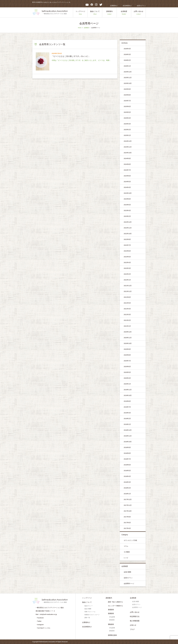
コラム (126, 546)
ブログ (132, 629)
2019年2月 (127, 419)
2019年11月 (128, 390)
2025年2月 (127, 130)
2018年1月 (127, 494)
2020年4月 (127, 378)
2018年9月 (127, 447)
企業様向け (114, 6)
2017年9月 (127, 517)
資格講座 (112, 620)
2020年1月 (127, 384)
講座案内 (109, 13)
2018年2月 (127, 488)
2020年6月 (127, 367)
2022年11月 (128, 228)
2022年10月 (128, 234)
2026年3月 (127, 54)
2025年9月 (127, 89)
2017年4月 (127, 528)
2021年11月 (128, 291)
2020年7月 (127, 361)
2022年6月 (127, 251)
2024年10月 (128, 153)
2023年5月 (127, 205)
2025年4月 (127, 118)
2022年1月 (127, 280)
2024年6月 (127, 176)
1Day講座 (112, 617)
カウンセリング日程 (130, 540)
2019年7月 (127, 407)
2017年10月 (128, 511)
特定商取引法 (135, 616)
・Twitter (39, 621)
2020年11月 (128, 338)
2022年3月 (127, 268)
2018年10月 (128, 442)
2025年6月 (127, 106)
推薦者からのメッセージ (92, 615)
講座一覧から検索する (115, 602)
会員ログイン (141, 6)
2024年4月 (127, 187)
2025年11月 (128, 78)
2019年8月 (127, 401)
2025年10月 (128, 83)
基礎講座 (111, 610)
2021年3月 (127, 315)
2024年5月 (127, 182)
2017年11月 (128, 505)
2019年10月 (128, 395)
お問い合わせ (138, 13)
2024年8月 (127, 164)
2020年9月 (127, 349)
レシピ (126, 558)
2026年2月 (127, 60)
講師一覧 (87, 618)
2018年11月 (128, 436)
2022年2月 (127, 274)
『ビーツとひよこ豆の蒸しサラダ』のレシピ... (71, 56)
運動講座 (111, 624)
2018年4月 (127, 476)
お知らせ (133, 625)
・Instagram (40, 625)
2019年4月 (127, 413)
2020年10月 (128, 343)
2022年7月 (127, 245)
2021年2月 (127, 320)
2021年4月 (127, 309)
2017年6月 (127, 523)
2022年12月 (128, 222)
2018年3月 (127, 482)
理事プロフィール (90, 612)
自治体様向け (127, 6)
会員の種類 (127, 572)
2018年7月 (127, 459)
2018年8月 (127, 453)
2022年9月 (127, 239)
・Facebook (40, 618)
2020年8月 (127, 355)
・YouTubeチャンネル (43, 628)
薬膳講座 (111, 613)
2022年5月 (127, 257)
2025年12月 (128, 72)
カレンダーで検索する (115, 606)
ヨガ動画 (127, 552)
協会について (95, 13)
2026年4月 (127, 49)
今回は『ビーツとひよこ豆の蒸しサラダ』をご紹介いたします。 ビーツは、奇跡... (81, 60)
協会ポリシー (89, 606)
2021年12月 (128, 286)
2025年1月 (127, 135)
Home (80, 28)
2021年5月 (127, 303)
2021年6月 (127, 297)
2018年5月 (127, 471)
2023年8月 (127, 199)
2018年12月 (128, 430)
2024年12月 (128, 141)
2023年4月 (127, 210)
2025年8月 (127, 95)
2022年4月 (127, 263)
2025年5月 (127, 112)
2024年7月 (127, 170)
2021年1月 (127, 326)
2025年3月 (127, 124)
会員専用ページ (129, 584)
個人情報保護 (135, 621)
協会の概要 (88, 609)
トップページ (80, 13)
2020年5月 (127, 372)
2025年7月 (127, 101)
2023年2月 (127, 216)
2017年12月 (128, 499)
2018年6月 (127, 465)
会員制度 (124, 13)
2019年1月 (127, 424)
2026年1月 (127, 66)
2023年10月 (128, 193)
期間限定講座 (112, 635)
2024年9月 (127, 158)
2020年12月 (128, 332)
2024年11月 (128, 147)
